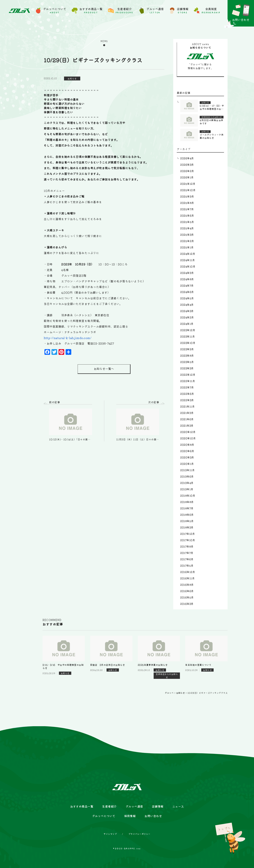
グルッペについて (104, 816)
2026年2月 (187, 171)
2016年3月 (187, 604)
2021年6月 (187, 419)
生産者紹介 (109, 806)
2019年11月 (187, 470)
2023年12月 (188, 330)
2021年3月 (187, 426)
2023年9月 (187, 349)
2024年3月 (187, 311)
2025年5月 (187, 222)
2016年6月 (187, 591)
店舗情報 (158, 806)
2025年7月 (187, 209)
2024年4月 (187, 305)
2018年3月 (187, 528)
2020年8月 (187, 445)
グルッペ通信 (134, 806)
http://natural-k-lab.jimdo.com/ (68, 338)
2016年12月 (188, 572)
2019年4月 (187, 483)
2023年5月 (187, 362)
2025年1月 (187, 247)
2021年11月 (187, 407)
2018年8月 (187, 502)
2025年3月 (187, 235)
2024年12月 (188, 254)
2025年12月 (188, 184)
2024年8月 (187, 279)
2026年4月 (187, 158)
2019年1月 (187, 489)
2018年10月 (188, 496)
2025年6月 (187, 216)
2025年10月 (188, 190)
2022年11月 (188, 381)
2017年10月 (188, 540)
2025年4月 (187, 228)
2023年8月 (187, 356)
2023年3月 (187, 368)
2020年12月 (188, 432)
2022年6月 (187, 394)
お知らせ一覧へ (104, 369)
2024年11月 (188, 260)
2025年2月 (187, 241)
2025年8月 (187, 203)
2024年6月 (187, 292)
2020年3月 (187, 458)
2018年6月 (187, 515)
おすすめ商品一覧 (82, 806)
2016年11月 (187, 578)
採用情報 (130, 816)
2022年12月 (188, 375)
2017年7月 (187, 553)
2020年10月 (188, 438)
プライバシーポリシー (139, 834)
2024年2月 (187, 318)
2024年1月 (187, 324)
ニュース (178, 806)
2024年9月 (187, 273)
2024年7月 (187, 286)
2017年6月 (187, 559)
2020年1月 (187, 464)
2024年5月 (187, 298)
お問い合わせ (153, 816)
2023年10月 (188, 343)
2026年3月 (187, 165)
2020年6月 (187, 451)
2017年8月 (187, 547)
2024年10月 (188, 267)
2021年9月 (187, 413)
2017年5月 (187, 566)
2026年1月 (187, 177)
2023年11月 (188, 337)
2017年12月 (188, 534)
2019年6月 (187, 477)
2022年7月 (187, 388)
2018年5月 (187, 521)
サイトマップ (110, 834)
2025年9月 (187, 197)
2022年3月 (187, 400)
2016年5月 (187, 598)
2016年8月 (187, 585)
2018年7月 (187, 508)
